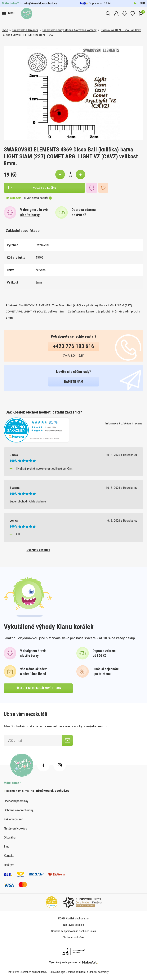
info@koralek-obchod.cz (40, 3)
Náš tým (9, 865)
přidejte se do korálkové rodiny (38, 688)
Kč (135, 3)
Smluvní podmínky (99, 972)
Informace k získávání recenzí (124, 423)
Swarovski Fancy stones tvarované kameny (69, 30)
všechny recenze (38, 550)
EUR (142, 3)
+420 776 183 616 (74, 346)
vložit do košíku (45, 188)
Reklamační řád (13, 819)
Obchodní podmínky (16, 801)
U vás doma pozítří (38, 198)
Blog (7, 847)
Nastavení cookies (15, 828)
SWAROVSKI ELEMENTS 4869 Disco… (30, 35)
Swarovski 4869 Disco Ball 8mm (121, 30)
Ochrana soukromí (76, 972)
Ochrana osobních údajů (19, 810)
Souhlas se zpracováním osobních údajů (73, 931)
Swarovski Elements (25, 30)
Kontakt (9, 856)
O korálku (10, 837)
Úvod (5, 30)
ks (70, 176)
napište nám (74, 381)
